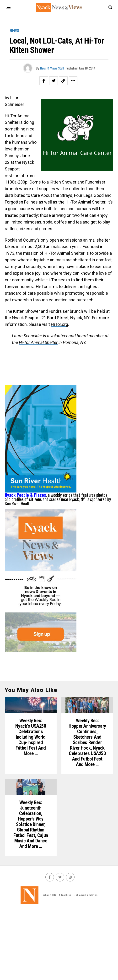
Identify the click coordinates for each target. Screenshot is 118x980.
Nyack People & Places (25, 495)
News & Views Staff (52, 68)
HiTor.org (59, 324)
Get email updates (86, 964)
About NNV (50, 964)
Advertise (65, 964)
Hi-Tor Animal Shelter (38, 342)
